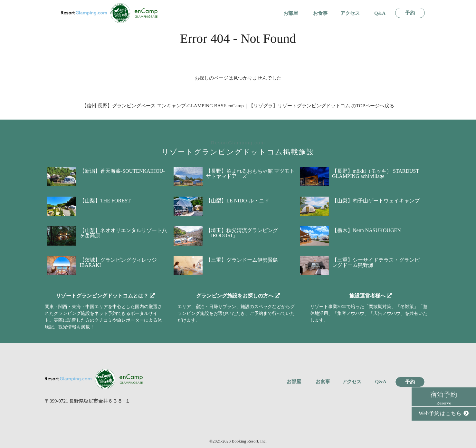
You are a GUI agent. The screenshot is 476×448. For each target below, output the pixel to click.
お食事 (320, 13)
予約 (410, 13)
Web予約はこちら (444, 413)
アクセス (350, 13)
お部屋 (291, 13)
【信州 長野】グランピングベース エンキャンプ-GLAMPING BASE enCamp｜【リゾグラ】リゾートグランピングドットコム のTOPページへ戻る (238, 106)
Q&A (380, 13)
